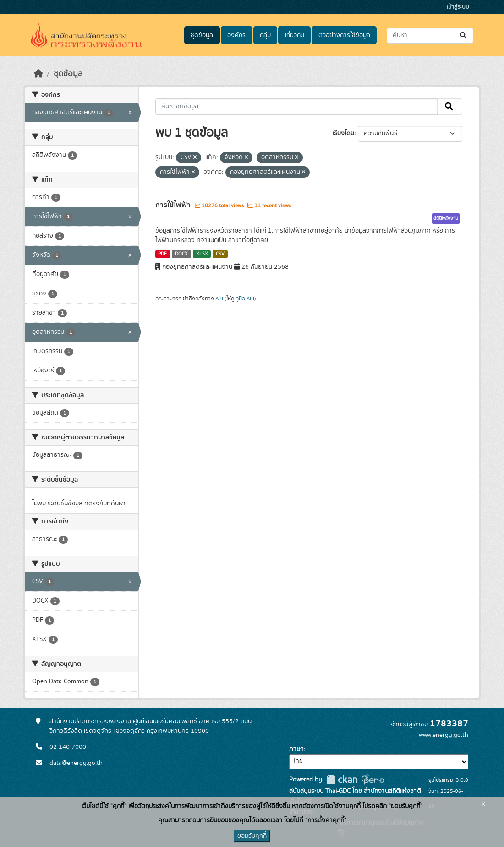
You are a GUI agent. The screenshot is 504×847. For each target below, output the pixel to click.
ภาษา (296, 749)
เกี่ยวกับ (295, 35)
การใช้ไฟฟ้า (174, 205)
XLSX (202, 254)
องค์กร (236, 35)
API (219, 299)
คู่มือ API (245, 299)
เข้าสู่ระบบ (458, 7)
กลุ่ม (265, 35)
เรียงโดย (343, 133)
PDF (162, 254)
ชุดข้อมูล (202, 35)
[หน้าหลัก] (38, 74)
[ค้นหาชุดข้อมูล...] (430, 36)
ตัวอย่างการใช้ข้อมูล (344, 35)
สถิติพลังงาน (446, 218)
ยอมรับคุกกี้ (252, 836)
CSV (220, 254)
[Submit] (464, 36)
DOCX (181, 254)
